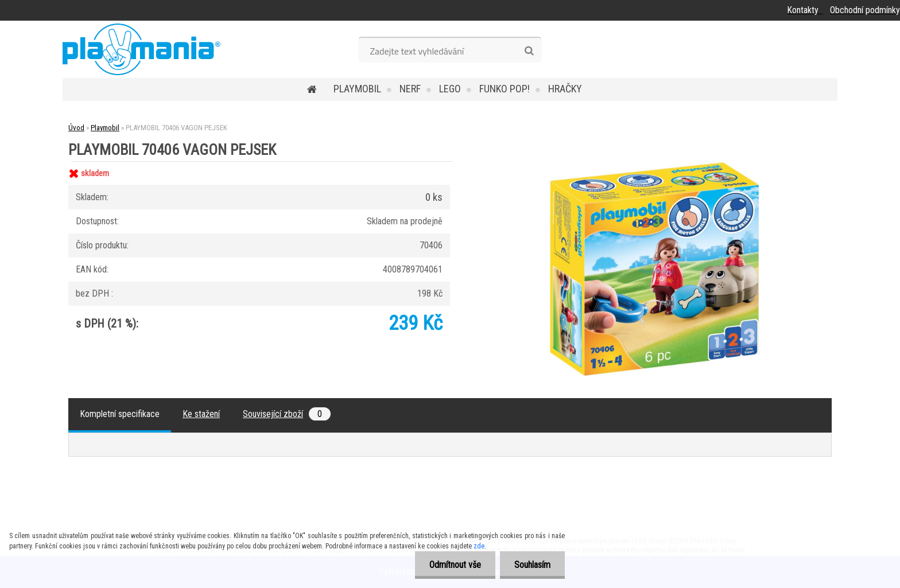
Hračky (565, 89)
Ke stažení (201, 414)
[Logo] (141, 49)
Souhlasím (532, 565)
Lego (450, 89)
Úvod (76, 128)
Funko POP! (505, 89)
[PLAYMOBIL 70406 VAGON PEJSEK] (654, 161)
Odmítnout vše (455, 565)
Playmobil (357, 89)
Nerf (410, 89)
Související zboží (287, 414)
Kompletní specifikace (120, 414)
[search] (529, 51)
